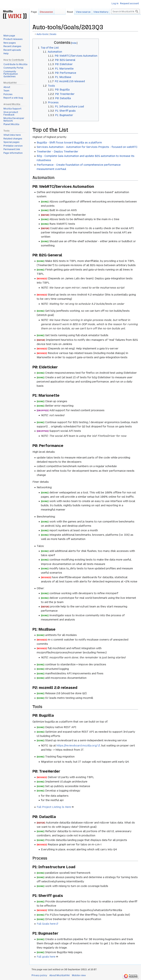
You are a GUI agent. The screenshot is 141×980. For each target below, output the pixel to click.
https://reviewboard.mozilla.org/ (77, 746)
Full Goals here (46, 924)
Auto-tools (42, 34)
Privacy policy (39, 975)
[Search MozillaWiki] (125, 11)
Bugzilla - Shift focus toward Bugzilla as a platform (69, 143)
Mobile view (79, 975)
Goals (53, 34)
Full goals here (46, 957)
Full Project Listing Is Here (54, 807)
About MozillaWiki (60, 975)
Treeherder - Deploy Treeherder (57, 152)
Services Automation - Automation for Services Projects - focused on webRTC (87, 147)
